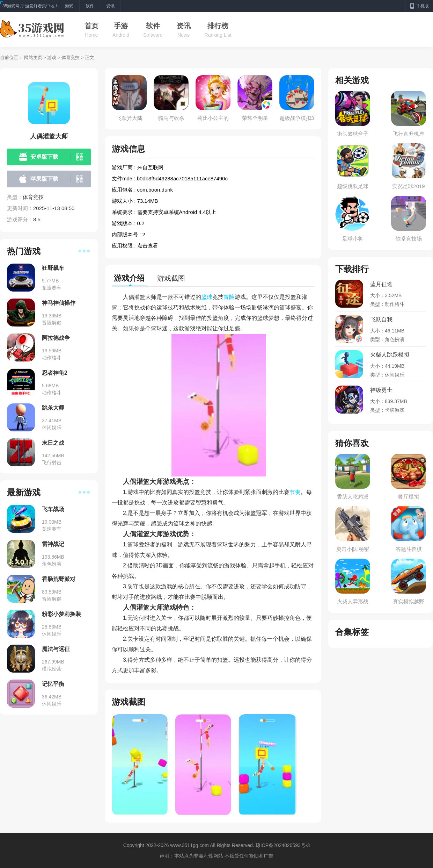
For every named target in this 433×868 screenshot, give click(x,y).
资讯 (184, 26)
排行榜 (218, 26)
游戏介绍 (129, 278)
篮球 (207, 297)
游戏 (52, 58)
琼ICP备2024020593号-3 (283, 845)
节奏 (295, 492)
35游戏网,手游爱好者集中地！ (31, 6)
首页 (91, 26)
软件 (153, 26)
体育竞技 (71, 58)
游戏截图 (171, 278)
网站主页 (33, 58)
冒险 (229, 297)
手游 (121, 26)
